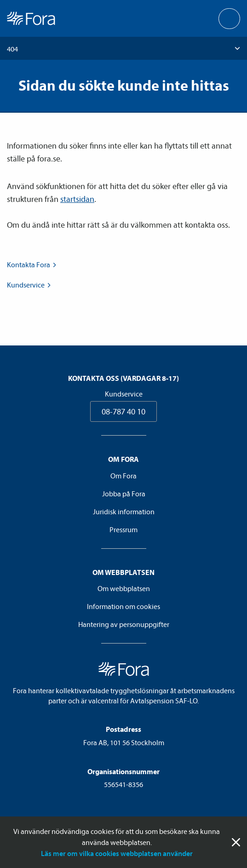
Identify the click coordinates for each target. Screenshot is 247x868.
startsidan (77, 199)
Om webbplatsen (124, 588)
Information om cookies (123, 606)
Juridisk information (124, 512)
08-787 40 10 (123, 411)
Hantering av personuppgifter (124, 624)
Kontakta (32, 264)
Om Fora (123, 476)
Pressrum (123, 529)
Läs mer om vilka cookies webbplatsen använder (117, 853)
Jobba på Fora (124, 494)
